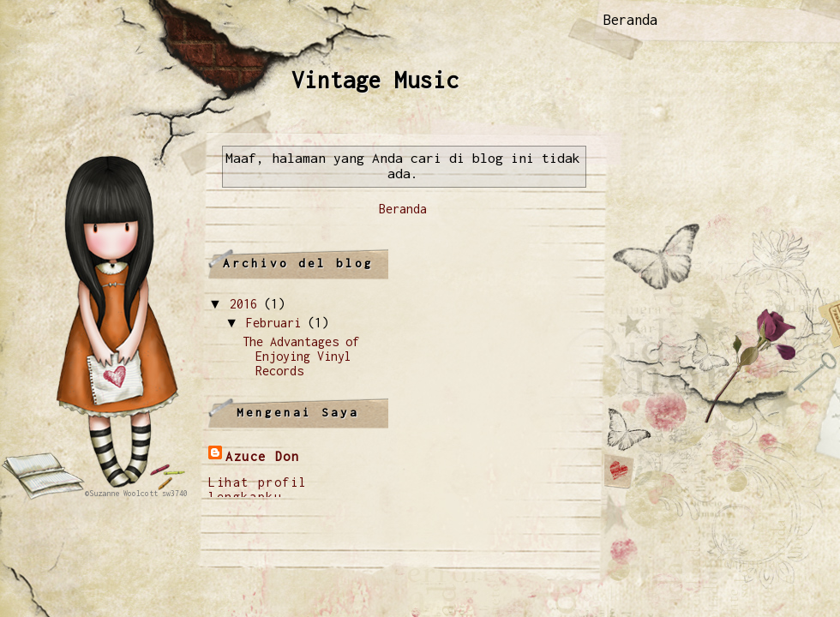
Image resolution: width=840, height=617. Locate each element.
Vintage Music (375, 80)
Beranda (630, 20)
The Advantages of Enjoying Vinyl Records (301, 356)
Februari (273, 323)
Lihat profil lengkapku (258, 489)
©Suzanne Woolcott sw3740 (136, 493)
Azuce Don (262, 456)
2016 (243, 304)
